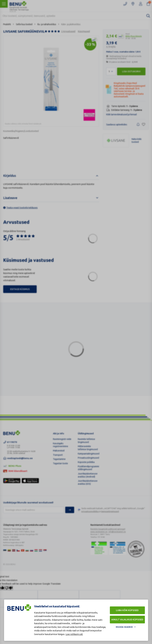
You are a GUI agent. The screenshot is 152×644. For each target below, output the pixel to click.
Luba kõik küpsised (127, 610)
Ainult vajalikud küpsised (127, 620)
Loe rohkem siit (74, 634)
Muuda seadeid (124, 627)
